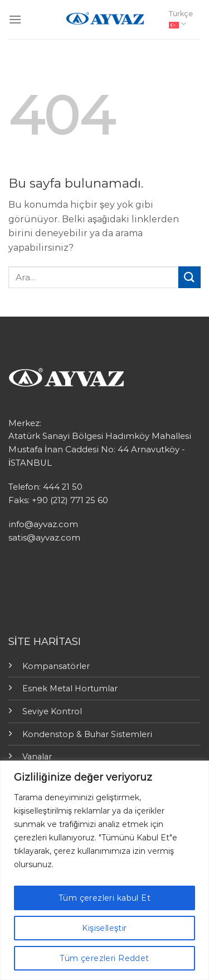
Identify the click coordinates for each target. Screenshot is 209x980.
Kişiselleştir (104, 928)
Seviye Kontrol (52, 711)
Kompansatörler (56, 666)
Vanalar (37, 757)
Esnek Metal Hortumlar (70, 689)
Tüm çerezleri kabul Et (104, 898)
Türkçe (181, 19)
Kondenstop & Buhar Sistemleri (87, 734)
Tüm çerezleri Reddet (104, 958)
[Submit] (189, 277)
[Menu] (15, 19)
